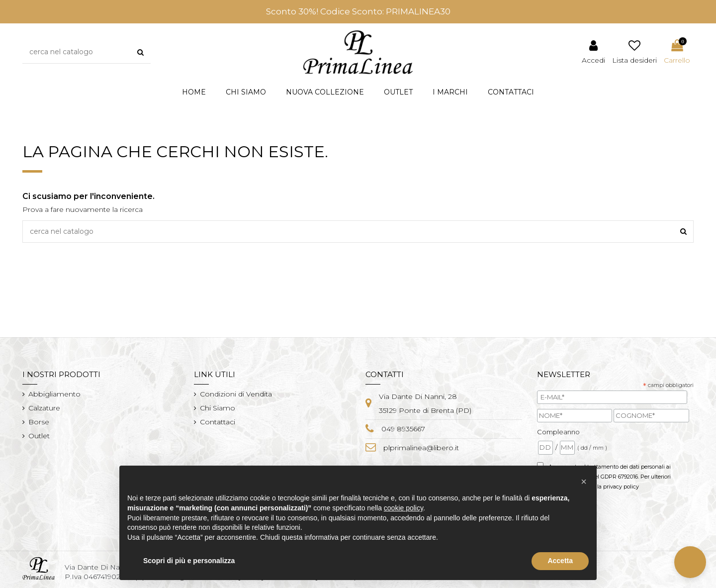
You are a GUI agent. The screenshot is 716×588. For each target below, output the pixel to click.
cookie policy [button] (403, 508)
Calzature (44, 408)
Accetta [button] (560, 561)
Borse (39, 422)
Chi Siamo (218, 408)
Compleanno (558, 432)
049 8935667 (403, 429)
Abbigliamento (54, 394)
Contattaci (218, 422)
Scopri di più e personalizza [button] (189, 561)
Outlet (39, 436)
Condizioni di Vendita (236, 394)
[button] (325, 92)
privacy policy (621, 487)
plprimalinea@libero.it (421, 448)
